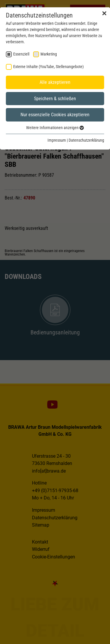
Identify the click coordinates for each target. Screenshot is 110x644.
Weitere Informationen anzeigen (55, 128)
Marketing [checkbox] (49, 54)
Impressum (57, 140)
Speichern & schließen (55, 99)
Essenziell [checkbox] (21, 54)
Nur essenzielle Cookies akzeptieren (55, 115)
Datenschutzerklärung (86, 140)
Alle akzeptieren (55, 82)
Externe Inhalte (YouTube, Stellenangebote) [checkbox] (48, 67)
